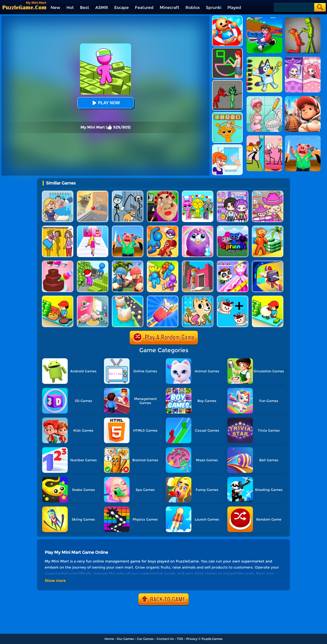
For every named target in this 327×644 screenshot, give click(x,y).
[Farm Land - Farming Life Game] (163, 263)
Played (234, 8)
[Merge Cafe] (233, 298)
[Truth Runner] (93, 228)
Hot (70, 8)
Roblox (193, 8)
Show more (55, 581)
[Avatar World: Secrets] (233, 193)
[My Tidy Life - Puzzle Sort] (93, 298)
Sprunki (214, 8)
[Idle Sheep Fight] (268, 298)
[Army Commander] (128, 263)
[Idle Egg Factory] (128, 298)
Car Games (145, 639)
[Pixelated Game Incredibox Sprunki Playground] (227, 82)
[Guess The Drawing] (227, 50)
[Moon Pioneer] (268, 263)
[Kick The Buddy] (227, 18)
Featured (144, 8)
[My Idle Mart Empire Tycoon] (93, 263)
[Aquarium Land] (268, 228)
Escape (121, 8)
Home (109, 639)
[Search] (294, 7)
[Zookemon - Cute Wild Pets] (163, 228)
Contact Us (165, 639)
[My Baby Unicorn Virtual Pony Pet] (198, 228)
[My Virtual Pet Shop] (198, 298)
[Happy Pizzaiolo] (58, 298)
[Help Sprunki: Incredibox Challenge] (227, 114)
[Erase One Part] (227, 146)
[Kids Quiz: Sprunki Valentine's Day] (198, 193)
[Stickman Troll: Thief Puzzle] (128, 193)
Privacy (192, 639)
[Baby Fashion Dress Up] (233, 263)
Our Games (125, 639)
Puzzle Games (212, 639)
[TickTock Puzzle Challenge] (93, 193)
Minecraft (170, 8)
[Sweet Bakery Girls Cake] (58, 263)
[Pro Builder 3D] (198, 263)
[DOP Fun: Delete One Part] (58, 228)
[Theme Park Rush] (163, 298)
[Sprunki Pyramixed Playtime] (233, 228)
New (55, 8)
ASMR (102, 8)
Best (85, 8)
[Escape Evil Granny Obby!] (163, 193)
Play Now (105, 103)
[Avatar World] (268, 193)
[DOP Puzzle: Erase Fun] (58, 193)
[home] (24, 7)
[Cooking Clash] (128, 228)
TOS (180, 639)
